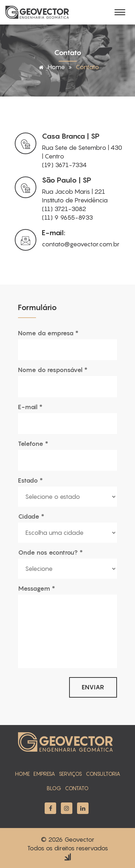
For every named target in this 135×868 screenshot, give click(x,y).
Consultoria (103, 774)
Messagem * (37, 589)
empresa (44, 774)
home (22, 774)
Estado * (30, 480)
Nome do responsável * (53, 370)
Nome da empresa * (48, 333)
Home (51, 67)
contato (77, 788)
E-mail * (30, 407)
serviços (70, 774)
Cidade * (31, 516)
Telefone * (33, 444)
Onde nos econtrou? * (50, 552)
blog (54, 788)
